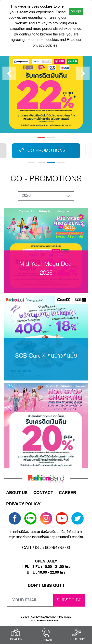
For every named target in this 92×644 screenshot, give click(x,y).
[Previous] (9, 74)
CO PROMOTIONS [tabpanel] (46, 151)
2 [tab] (51, 137)
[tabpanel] (46, 73)
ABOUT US (17, 493)
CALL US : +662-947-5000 (46, 548)
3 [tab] (51, 162)
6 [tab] (61, 162)
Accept (76, 11)
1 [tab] (41, 137)
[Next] (83, 74)
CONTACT (43, 493)
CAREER (67, 493)
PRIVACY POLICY (23, 504)
